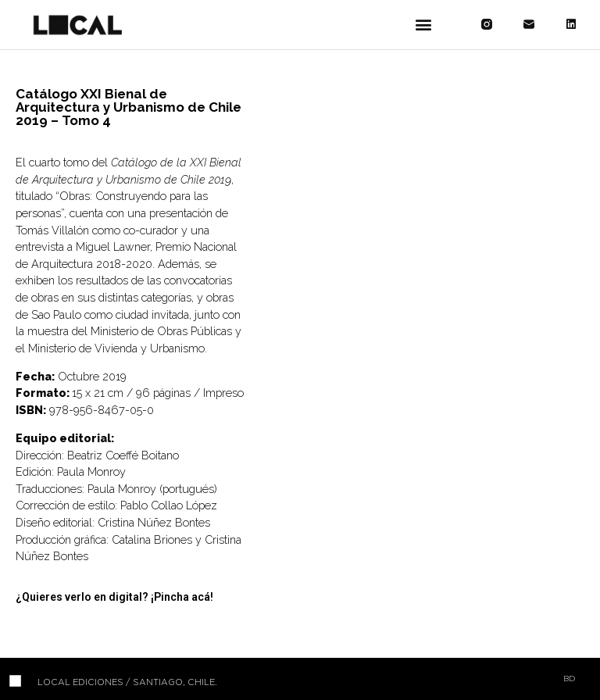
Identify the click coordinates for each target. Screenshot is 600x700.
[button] (423, 25)
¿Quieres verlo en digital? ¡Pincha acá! (114, 597)
